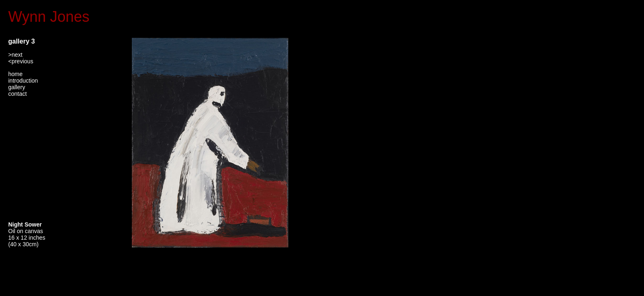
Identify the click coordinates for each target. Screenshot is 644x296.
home (15, 74)
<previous (21, 61)
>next (15, 55)
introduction (23, 81)
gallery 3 (22, 41)
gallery (17, 87)
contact (17, 94)
